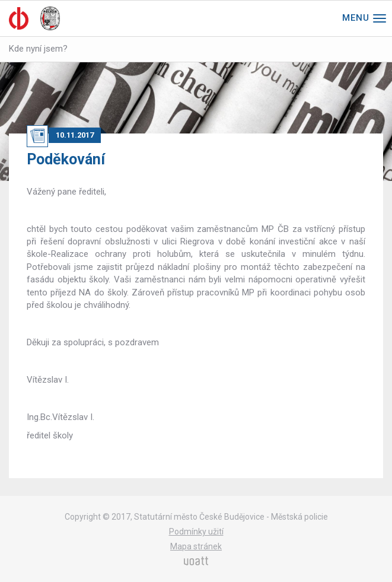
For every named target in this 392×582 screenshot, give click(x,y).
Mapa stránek (196, 546)
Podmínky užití (196, 532)
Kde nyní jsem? (38, 49)
